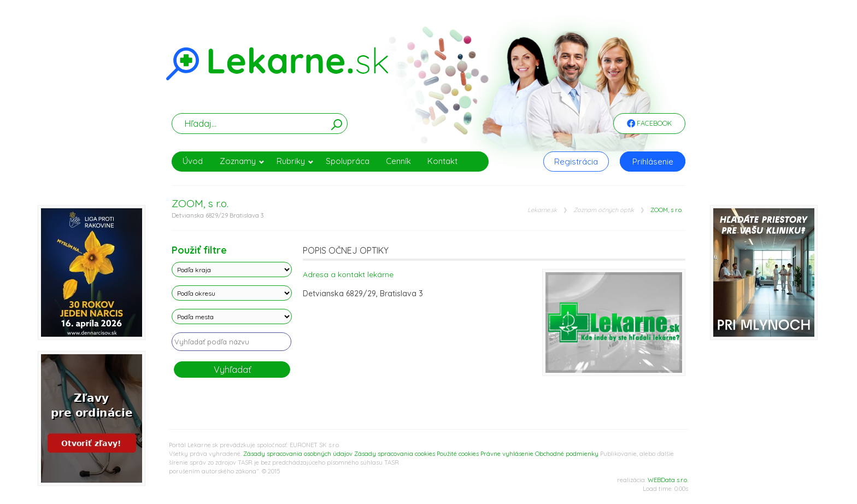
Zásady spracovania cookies (395, 454)
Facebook (649, 124)
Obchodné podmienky (567, 454)
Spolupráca (348, 161)
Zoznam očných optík (604, 210)
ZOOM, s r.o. (667, 210)
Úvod (193, 161)
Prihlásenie (653, 162)
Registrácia (576, 162)
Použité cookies (458, 454)
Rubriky (295, 161)
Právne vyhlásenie (507, 454)
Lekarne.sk (542, 210)
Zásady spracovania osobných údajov (298, 454)
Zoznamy (242, 161)
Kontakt (442, 161)
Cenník (398, 161)
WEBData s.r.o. (668, 480)
